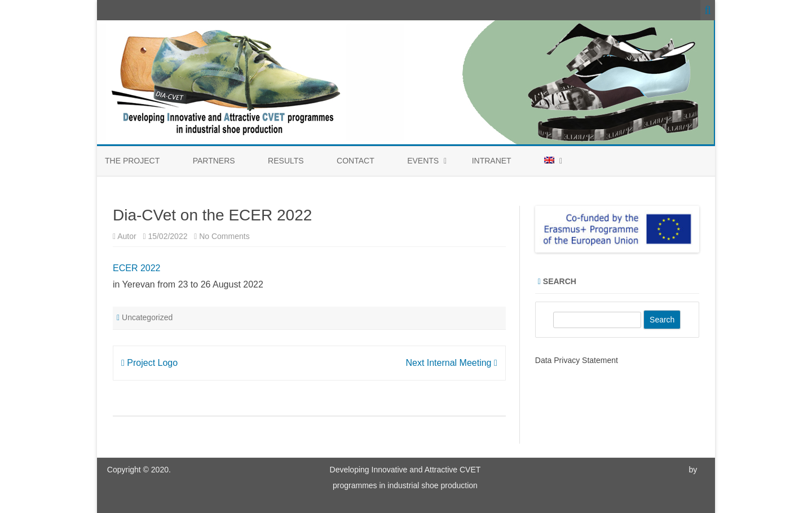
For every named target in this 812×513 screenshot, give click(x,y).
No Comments (224, 236)
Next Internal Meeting (451, 363)
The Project (132, 161)
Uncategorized (147, 317)
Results (286, 161)
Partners (214, 161)
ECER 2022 (137, 268)
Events (423, 161)
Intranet (492, 161)
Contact (356, 161)
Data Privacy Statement (577, 360)
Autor (127, 236)
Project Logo (149, 363)
